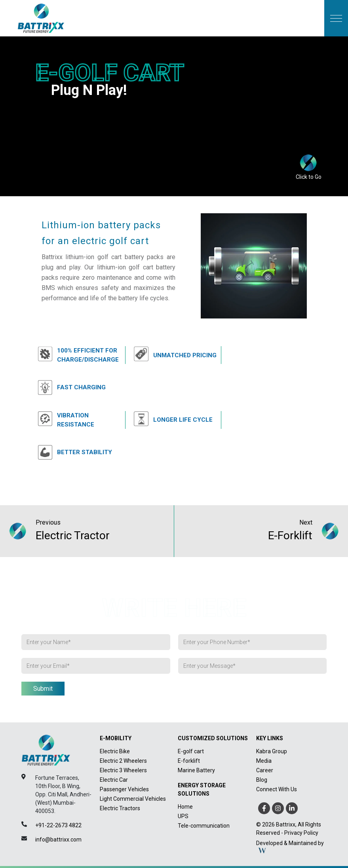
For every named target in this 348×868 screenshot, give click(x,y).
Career (265, 770)
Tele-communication (204, 826)
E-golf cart (191, 751)
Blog (262, 780)
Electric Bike (115, 751)
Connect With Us (277, 789)
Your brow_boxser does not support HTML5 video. (174, 109)
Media (264, 761)
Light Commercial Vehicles (133, 799)
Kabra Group (272, 751)
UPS (183, 816)
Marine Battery (196, 770)
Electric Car (114, 780)
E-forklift (189, 761)
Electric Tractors (120, 808)
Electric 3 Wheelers (123, 770)
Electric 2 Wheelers (123, 761)
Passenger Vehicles (124, 789)
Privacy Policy (301, 833)
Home (185, 807)
